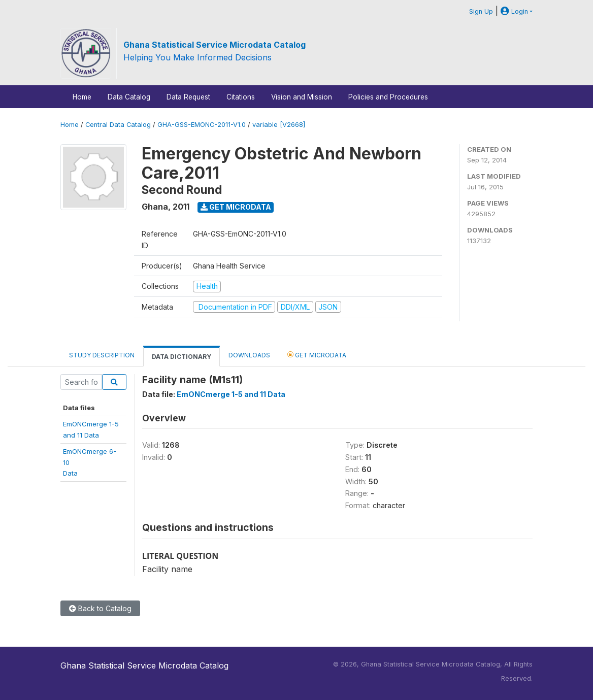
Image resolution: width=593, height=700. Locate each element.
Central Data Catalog (118, 125)
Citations (241, 97)
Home (82, 97)
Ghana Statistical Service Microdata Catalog (215, 45)
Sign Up (481, 11)
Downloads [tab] (249, 355)
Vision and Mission (302, 97)
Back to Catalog (100, 608)
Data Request (188, 97)
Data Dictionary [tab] (182, 357)
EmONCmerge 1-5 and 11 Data (231, 394)
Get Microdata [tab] (317, 355)
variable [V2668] (279, 125)
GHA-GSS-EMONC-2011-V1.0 (202, 125)
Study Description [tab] (102, 355)
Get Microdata (236, 207)
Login (514, 11)
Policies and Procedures (388, 97)
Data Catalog (129, 97)
